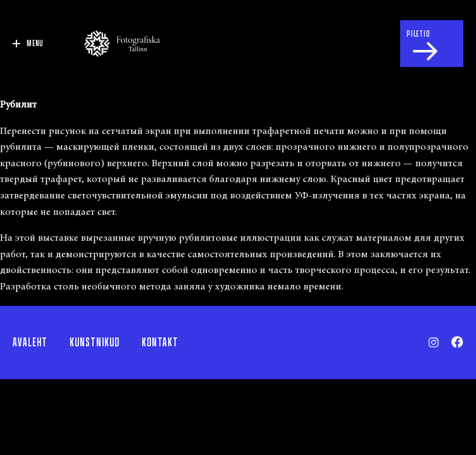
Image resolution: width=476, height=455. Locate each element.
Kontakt (160, 343)
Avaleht (30, 343)
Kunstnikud (95, 343)
